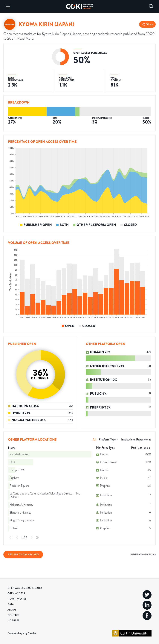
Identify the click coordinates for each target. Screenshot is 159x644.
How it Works (17, 599)
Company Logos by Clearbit (22, 633)
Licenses (13, 620)
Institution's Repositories (136, 439)
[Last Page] (37, 537)
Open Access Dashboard (25, 588)
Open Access (16, 593)
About (12, 610)
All (94, 439)
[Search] (151, 6)
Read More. (26, 38)
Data (11, 604)
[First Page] (11, 537)
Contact (13, 615)
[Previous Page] (17, 537)
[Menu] (8, 6)
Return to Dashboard (23, 554)
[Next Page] (31, 537)
